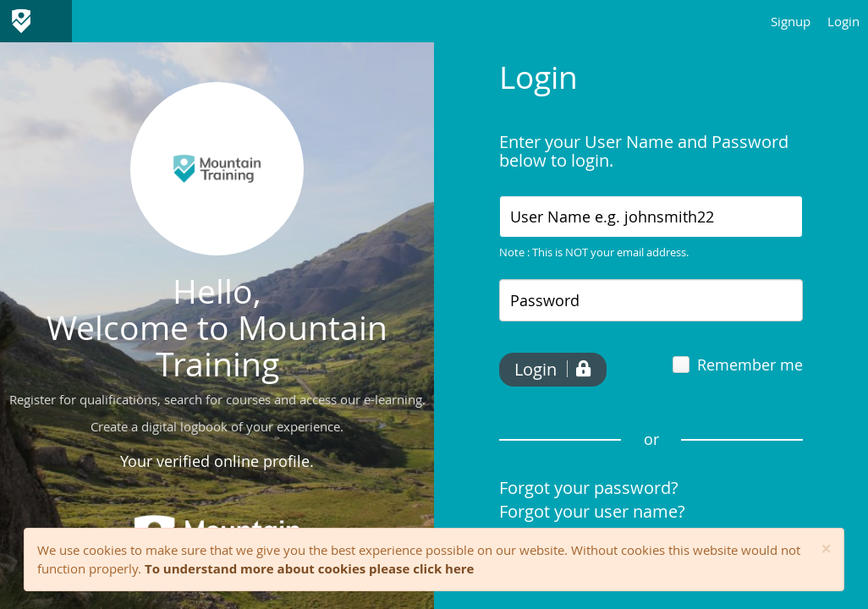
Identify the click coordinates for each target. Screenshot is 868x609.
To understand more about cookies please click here (309, 568)
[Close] (826, 549)
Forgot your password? (589, 488)
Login (843, 21)
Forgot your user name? (592, 511)
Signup (791, 21)
